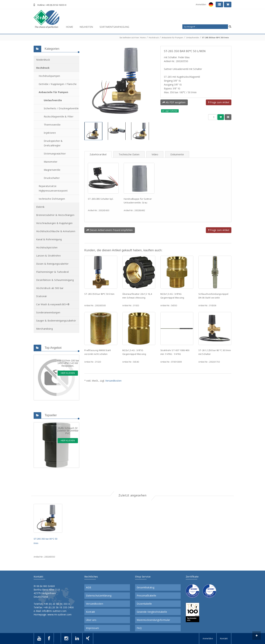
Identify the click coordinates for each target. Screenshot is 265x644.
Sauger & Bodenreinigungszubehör (56, 321)
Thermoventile (52, 125)
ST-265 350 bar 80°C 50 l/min (215, 37)
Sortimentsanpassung (114, 27)
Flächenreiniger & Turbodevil (52, 272)
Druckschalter (52, 178)
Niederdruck (43, 60)
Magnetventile (52, 170)
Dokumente (177, 154)
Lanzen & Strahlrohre (48, 256)
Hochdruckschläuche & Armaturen (56, 231)
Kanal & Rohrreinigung (49, 239)
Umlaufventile (192, 37)
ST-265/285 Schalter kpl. (101, 199)
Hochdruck (154, 37)
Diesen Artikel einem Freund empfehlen (110, 230)
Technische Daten (129, 154)
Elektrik (40, 207)
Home (69, 27)
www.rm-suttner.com (59, 614)
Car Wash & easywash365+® (53, 304)
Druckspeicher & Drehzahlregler (53, 143)
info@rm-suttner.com (54, 611)
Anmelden (201, 4)
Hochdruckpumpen (49, 76)
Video (155, 154)
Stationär (42, 296)
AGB (89, 587)
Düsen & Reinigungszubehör (52, 264)
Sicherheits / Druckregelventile (61, 108)
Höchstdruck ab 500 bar (50, 288)
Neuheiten (86, 27)
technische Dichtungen (52, 199)
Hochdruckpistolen (47, 247)
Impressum (93, 628)
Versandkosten (113, 381)
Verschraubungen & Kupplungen (54, 223)
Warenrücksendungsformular (153, 620)
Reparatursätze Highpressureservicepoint (53, 188)
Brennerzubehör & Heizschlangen (55, 215)
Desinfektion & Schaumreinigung (55, 280)
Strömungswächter (55, 154)
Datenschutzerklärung (99, 596)
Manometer (51, 162)
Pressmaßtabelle (146, 596)
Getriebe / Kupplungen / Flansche (58, 84)
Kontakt (91, 612)
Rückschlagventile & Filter (59, 116)
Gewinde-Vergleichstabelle (152, 612)
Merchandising (44, 329)
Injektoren (50, 133)
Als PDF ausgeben (174, 102)
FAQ (139, 628)
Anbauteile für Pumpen (172, 37)
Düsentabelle (144, 604)
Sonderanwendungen (48, 312)
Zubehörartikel (98, 154)
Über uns (91, 620)
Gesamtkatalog (146, 587)
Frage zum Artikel (219, 102)
